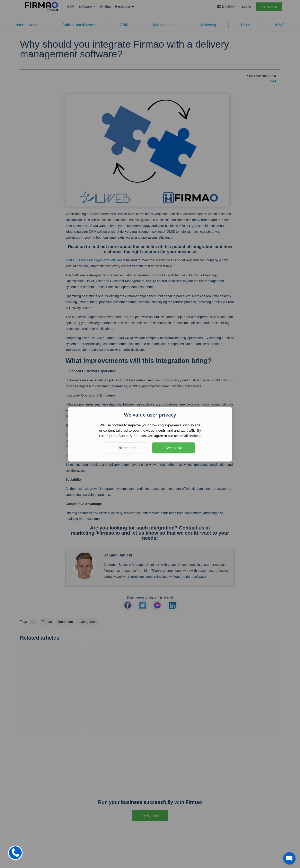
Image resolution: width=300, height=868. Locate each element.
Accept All (173, 448)
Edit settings (126, 448)
